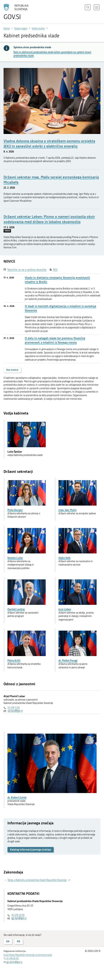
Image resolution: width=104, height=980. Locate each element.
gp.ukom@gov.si (14, 962)
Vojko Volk (64, 558)
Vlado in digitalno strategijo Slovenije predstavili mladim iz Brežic (57, 280)
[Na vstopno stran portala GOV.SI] (18, 12)
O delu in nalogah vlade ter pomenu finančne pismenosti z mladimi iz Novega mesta (55, 340)
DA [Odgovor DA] (8, 941)
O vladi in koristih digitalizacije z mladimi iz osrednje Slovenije (61, 308)
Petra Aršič (14, 660)
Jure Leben (65, 609)
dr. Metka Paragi (68, 660)
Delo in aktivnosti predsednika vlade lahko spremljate (52, 54)
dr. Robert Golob (17, 797)
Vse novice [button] (12, 370)
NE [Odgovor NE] (19, 941)
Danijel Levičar (16, 609)
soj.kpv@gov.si (15, 711)
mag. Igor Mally (68, 510)
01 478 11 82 (14, 708)
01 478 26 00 (13, 958)
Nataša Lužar (15, 558)
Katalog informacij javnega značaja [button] (31, 850)
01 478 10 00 (18, 915)
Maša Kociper (15, 510)
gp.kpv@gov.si (19, 918)
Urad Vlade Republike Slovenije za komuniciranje (28, 955)
